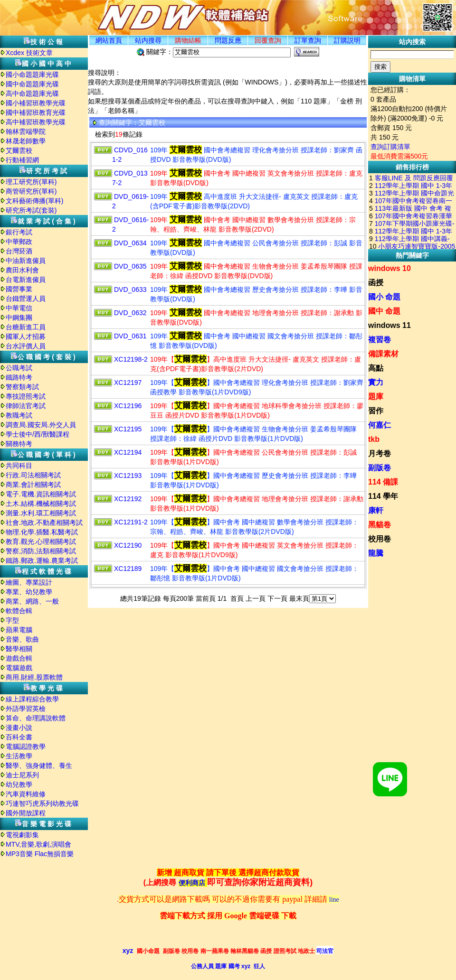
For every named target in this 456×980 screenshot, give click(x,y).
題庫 (376, 397)
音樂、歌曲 (22, 639)
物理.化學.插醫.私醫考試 (42, 532)
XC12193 (128, 476)
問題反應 (228, 40)
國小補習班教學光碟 (36, 103)
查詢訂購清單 (390, 147)
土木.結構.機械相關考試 (41, 504)
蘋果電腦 (19, 630)
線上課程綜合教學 (32, 699)
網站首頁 (109, 40)
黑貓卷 (380, 525)
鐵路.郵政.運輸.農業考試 (42, 560)
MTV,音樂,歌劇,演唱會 (38, 844)
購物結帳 (188, 40)
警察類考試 (22, 387)
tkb (374, 439)
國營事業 (19, 289)
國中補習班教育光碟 (36, 112)
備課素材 (383, 354)
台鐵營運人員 (26, 299)
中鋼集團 (19, 317)
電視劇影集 (22, 835)
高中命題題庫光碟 (32, 93)
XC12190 (128, 545)
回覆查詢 (268, 40)
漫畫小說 (19, 728)
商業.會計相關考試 (33, 485)
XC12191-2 (131, 522)
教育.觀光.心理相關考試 (41, 541)
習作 (376, 411)
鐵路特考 (19, 377)
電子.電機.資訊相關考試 (41, 494)
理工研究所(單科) (31, 182)
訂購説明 (347, 40)
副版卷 (380, 468)
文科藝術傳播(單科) (34, 201)
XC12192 (128, 499)
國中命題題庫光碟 (32, 84)
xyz (128, 951)
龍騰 (376, 553)
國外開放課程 (26, 813)
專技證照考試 (26, 396)
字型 (12, 620)
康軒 (376, 510)
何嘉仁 (380, 425)
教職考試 (19, 415)
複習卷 (380, 340)
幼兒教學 (19, 784)
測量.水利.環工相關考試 (41, 513)
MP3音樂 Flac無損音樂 (40, 854)
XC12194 (128, 452)
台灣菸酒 (19, 251)
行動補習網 (22, 160)
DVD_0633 (130, 289)
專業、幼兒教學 (29, 592)
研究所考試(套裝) (31, 210)
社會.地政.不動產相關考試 (44, 523)
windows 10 (389, 268)
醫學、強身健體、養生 (39, 765)
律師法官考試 (26, 406)
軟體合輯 (19, 611)
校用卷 (380, 539)
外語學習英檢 (26, 709)
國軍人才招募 (26, 336)
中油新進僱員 (26, 261)
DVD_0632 (130, 313)
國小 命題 (384, 297)
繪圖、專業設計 (29, 582)
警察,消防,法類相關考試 (41, 551)
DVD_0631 (130, 336)
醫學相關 (19, 649)
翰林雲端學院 (26, 131)
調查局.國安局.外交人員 (41, 425)
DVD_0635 (130, 266)
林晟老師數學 (26, 141)
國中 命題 (384, 311)
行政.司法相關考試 (33, 475)
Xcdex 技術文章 (29, 53)
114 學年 (383, 496)
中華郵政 (19, 242)
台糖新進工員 (26, 327)
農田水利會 (22, 270)
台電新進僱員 (26, 280)
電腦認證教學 (26, 747)
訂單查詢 (308, 40)
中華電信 (19, 308)
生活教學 (19, 756)
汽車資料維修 (26, 794)
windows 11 (389, 325)
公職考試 (19, 368)
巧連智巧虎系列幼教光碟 (42, 803)
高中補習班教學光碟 (36, 122)
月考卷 (380, 453)
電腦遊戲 (19, 668)
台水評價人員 (26, 346)
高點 (376, 368)
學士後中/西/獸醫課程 (38, 434)
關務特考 (19, 444)
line (334, 900)
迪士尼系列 (22, 775)
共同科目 (19, 466)
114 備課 (383, 482)
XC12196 (128, 406)
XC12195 (128, 429)
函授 (376, 283)
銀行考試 (19, 232)
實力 (376, 382)
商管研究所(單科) (31, 191)
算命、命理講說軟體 (36, 718)
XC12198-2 (131, 359)
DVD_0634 (130, 243)
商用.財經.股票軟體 (34, 677)
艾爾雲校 (19, 150)
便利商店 (192, 883)
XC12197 (128, 383)
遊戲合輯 (19, 658)
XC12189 (128, 569)
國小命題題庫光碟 (32, 75)
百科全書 (19, 737)
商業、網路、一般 (32, 601)
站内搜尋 (148, 40)
